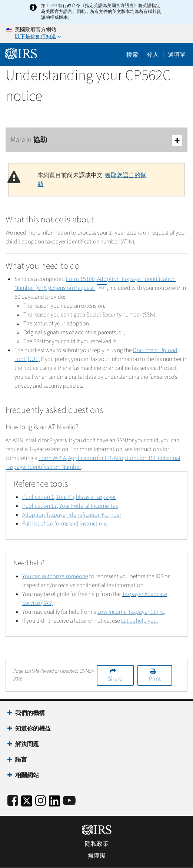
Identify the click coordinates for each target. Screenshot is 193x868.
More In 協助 (96, 140)
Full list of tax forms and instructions (65, 524)
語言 (21, 760)
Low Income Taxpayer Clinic (131, 612)
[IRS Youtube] (69, 801)
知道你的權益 (33, 729)
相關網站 (27, 775)
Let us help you (139, 621)
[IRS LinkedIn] (54, 803)
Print (155, 679)
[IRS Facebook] (13, 801)
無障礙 (97, 856)
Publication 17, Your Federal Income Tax (70, 506)
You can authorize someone (55, 576)
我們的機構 (30, 713)
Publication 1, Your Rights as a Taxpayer (69, 497)
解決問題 (27, 744)
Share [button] (115, 679)
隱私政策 (97, 844)
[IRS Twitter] (27, 803)
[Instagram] (41, 801)
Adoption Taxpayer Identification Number (72, 515)
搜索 (132, 55)
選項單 (177, 55)
